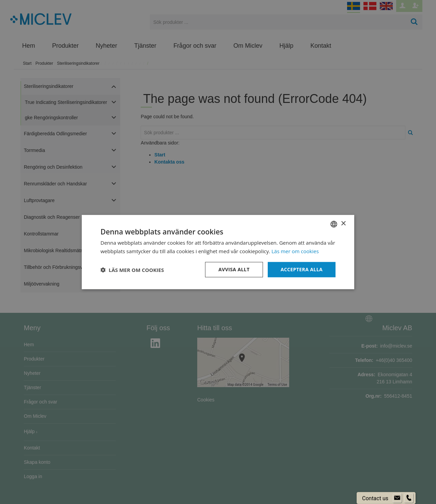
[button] (132, 270)
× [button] (343, 224)
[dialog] (218, 252)
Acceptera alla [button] (302, 269)
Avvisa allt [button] (234, 269)
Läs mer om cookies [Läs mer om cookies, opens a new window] (295, 251)
